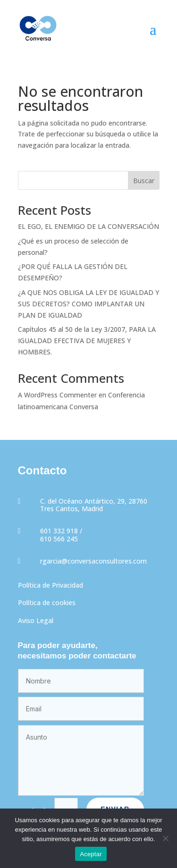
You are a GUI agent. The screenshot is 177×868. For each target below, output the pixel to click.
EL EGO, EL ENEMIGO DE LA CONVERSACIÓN (88, 226)
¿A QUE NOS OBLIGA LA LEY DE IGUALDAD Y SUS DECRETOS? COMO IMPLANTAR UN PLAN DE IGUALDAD (88, 304)
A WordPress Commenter (57, 395)
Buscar (144, 181)
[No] (165, 838)
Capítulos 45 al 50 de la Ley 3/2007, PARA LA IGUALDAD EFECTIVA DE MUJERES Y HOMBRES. (87, 341)
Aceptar (91, 854)
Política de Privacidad (51, 585)
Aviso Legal (36, 620)
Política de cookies (47, 603)
